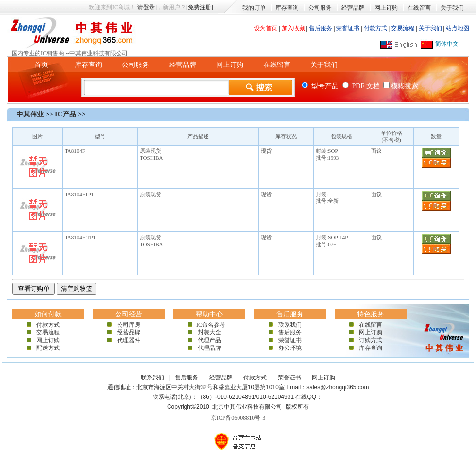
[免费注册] (200, 7)
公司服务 (320, 8)
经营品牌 (353, 8)
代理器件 (129, 340)
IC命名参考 (209, 325)
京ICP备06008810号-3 (238, 418)
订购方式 (371, 340)
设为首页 (266, 28)
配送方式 (48, 348)
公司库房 (129, 325)
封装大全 (209, 332)
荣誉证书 (348, 28)
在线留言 (419, 8)
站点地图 (458, 28)
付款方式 (375, 28)
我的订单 (254, 8)
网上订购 (386, 8)
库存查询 (287, 8)
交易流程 (403, 28)
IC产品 (66, 114)
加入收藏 (293, 28)
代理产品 (209, 340)
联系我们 (290, 325)
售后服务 (321, 28)
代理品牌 (209, 348)
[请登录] (146, 7)
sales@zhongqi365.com (338, 387)
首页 (41, 65)
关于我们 (452, 8)
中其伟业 (30, 114)
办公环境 (290, 348)
